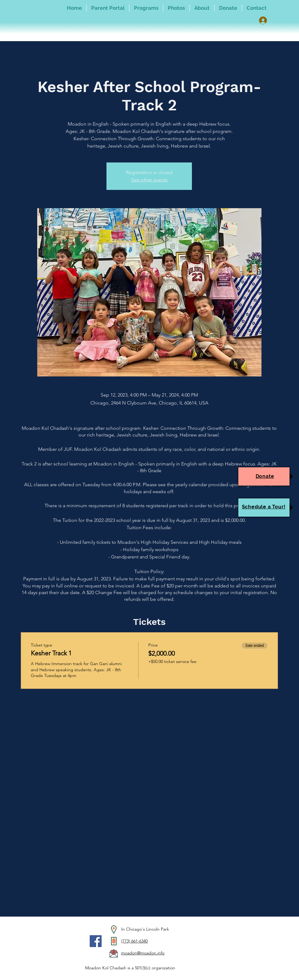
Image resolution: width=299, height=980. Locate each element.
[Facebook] (96, 941)
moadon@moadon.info (143, 953)
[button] (146, 8)
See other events (149, 180)
